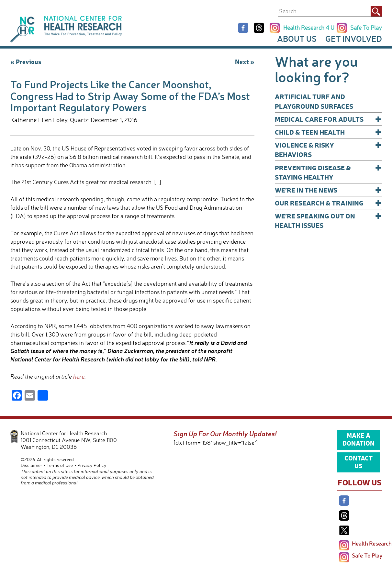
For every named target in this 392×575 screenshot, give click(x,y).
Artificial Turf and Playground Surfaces (314, 101)
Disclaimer (31, 465)
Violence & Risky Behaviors (328, 149)
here (79, 376)
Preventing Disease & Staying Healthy (328, 172)
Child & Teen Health (328, 132)
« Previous (26, 61)
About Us (297, 39)
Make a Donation (358, 439)
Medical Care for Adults (328, 119)
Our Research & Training (328, 203)
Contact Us (358, 462)
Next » (245, 61)
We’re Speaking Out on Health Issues (328, 220)
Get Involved (354, 39)
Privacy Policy (92, 465)
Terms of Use (60, 465)
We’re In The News (328, 190)
